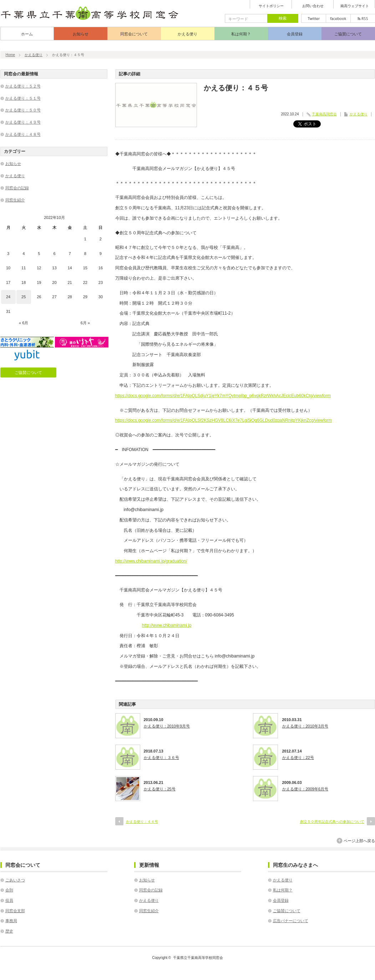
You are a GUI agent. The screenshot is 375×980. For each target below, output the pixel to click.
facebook (338, 18)
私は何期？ (241, 34)
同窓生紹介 (15, 200)
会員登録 (295, 34)
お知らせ (81, 34)
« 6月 (24, 323)
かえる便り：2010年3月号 (305, 726)
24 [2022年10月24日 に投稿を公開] (8, 297)
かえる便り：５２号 (23, 86)
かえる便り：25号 (160, 789)
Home (11, 55)
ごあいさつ (15, 880)
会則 (9, 890)
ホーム (27, 34)
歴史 (9, 931)
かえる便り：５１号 (23, 98)
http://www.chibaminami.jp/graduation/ (151, 561)
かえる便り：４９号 (23, 122)
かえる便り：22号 (298, 757)
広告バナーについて (291, 921)
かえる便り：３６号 (161, 757)
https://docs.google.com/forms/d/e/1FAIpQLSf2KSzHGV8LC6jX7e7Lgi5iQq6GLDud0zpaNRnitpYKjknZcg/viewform (224, 420)
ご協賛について (348, 34)
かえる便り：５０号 (23, 110)
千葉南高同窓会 (324, 114)
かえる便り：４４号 (142, 822)
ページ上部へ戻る (359, 841)
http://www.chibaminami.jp (167, 625)
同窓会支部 (15, 911)
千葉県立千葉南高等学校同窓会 (198, 958)
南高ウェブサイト (355, 6)
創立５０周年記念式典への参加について (332, 822)
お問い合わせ (313, 6)
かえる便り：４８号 (23, 134)
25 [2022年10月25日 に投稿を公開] (24, 297)
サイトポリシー (271, 6)
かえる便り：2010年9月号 (167, 726)
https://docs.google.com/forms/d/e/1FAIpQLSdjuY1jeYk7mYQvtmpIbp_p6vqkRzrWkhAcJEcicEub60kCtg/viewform (223, 396)
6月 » (85, 323)
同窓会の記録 (17, 188)
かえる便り (187, 34)
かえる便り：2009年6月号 (305, 789)
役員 (9, 900)
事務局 (11, 921)
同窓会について (134, 34)
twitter (314, 18)
